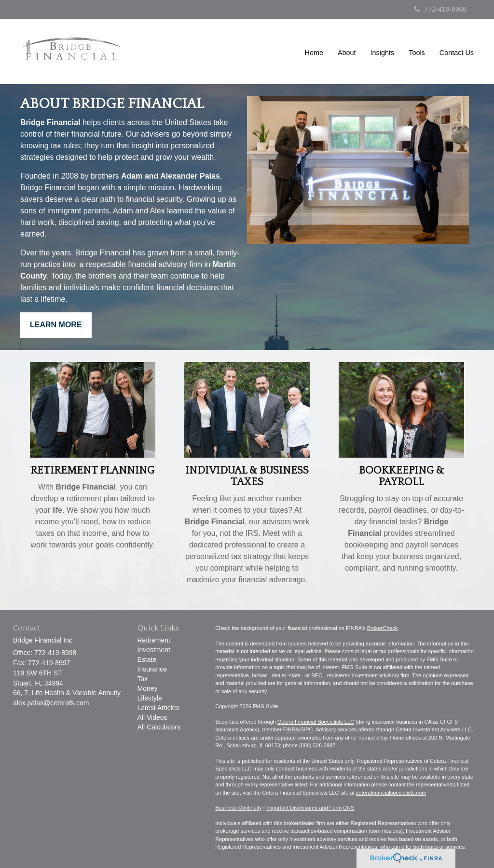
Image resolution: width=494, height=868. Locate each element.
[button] (347, 53)
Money (148, 688)
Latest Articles (158, 708)
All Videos (152, 717)
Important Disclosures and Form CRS (310, 808)
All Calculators (159, 727)
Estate (147, 659)
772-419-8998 (440, 9)
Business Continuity (239, 808)
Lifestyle (150, 698)
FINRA (291, 729)
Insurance (152, 669)
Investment (154, 650)
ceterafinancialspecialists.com (391, 793)
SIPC (307, 729)
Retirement (154, 640)
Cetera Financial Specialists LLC (316, 722)
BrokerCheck (383, 628)
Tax (143, 679)
